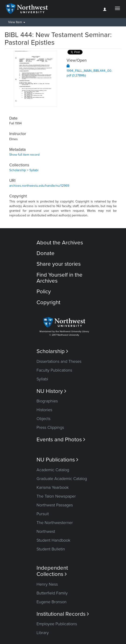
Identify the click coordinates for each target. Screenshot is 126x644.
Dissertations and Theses (59, 361)
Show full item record (24, 155)
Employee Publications (57, 624)
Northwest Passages (55, 505)
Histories (44, 410)
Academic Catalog (53, 470)
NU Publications (57, 460)
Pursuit (43, 514)
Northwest (46, 531)
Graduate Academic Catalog (62, 479)
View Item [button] (17, 22)
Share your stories (59, 264)
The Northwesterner (55, 523)
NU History (51, 391)
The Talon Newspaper (56, 496)
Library (43, 633)
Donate (46, 253)
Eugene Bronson (52, 602)
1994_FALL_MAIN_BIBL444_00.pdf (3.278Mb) (89, 71)
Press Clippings (50, 427)
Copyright (48, 302)
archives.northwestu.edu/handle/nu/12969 (39, 186)
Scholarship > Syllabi (24, 170)
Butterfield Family (52, 593)
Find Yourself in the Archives (60, 278)
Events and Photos (61, 440)
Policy (44, 292)
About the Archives (60, 243)
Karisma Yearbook (53, 487)
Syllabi (42, 379)
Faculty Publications (54, 370)
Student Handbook (53, 540)
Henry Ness (47, 584)
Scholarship (52, 351)
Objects (43, 419)
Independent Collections (52, 571)
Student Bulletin (51, 549)
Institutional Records (63, 614)
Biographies (47, 401)
